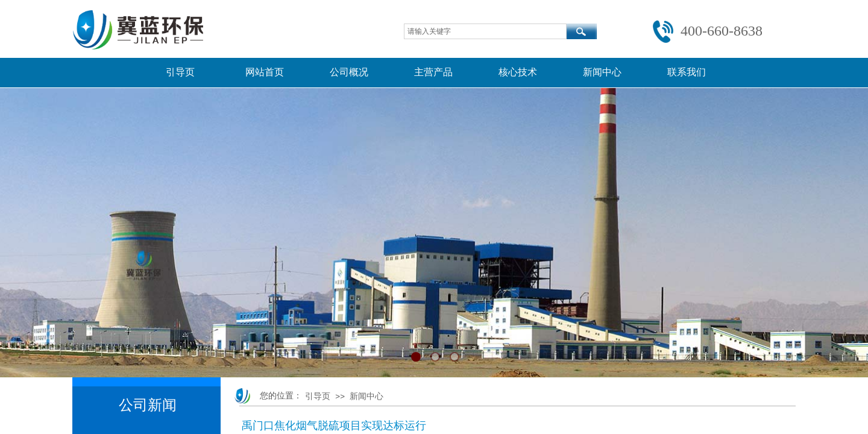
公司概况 (349, 72)
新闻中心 (602, 72)
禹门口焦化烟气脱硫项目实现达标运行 (334, 426)
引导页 (180, 72)
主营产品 (433, 72)
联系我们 (687, 72)
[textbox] (485, 31)
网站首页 (265, 72)
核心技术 (518, 72)
